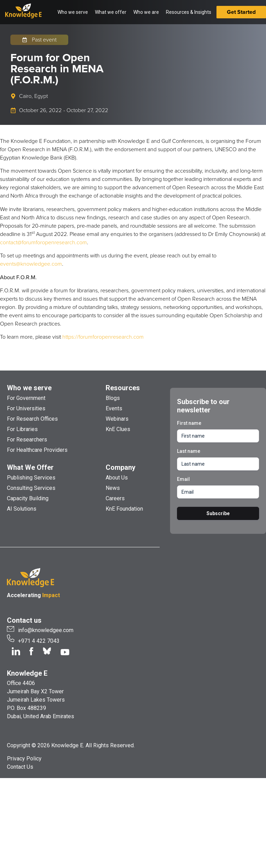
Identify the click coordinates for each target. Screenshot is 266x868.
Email (183, 479)
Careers (115, 498)
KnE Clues (118, 429)
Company (121, 467)
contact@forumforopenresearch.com (43, 242)
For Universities (26, 408)
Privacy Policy (24, 759)
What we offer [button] (111, 12)
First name (189, 423)
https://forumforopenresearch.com (103, 337)
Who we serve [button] (73, 12)
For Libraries (22, 429)
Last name (189, 451)
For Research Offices (32, 419)
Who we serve (29, 388)
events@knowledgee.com (31, 264)
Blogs (113, 398)
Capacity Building (28, 498)
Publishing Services (31, 478)
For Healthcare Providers (37, 450)
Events (114, 408)
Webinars (117, 419)
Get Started (241, 12)
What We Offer (30, 467)
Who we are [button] (146, 12)
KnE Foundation (124, 509)
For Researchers (27, 440)
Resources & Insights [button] (189, 12)
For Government (26, 398)
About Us (117, 478)
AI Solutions (22, 509)
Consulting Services (31, 488)
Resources (123, 388)
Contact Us (20, 767)
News (113, 488)
